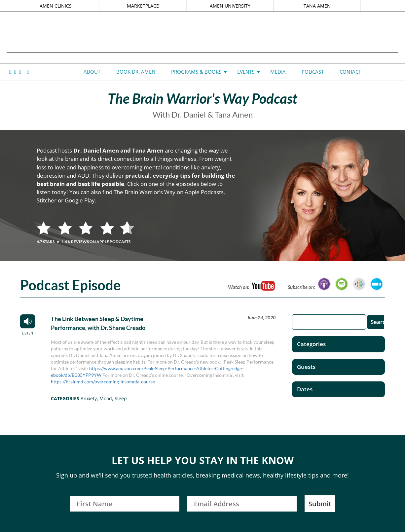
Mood (106, 398)
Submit (320, 504)
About (92, 72)
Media (278, 72)
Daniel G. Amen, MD (202, 37)
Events (246, 72)
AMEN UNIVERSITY (229, 6)
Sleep (121, 398)
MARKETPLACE (143, 6)
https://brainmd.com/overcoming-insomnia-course (103, 382)
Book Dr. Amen (136, 72)
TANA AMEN (315, 6)
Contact (350, 72)
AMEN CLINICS (57, 6)
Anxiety (89, 398)
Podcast (313, 72)
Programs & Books (196, 72)
